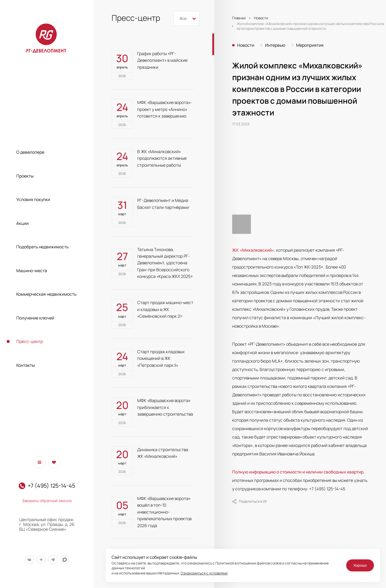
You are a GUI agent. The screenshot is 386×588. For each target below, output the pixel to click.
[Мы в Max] (64, 560)
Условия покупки (33, 199)
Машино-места (32, 270)
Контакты (25, 365)
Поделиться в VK (250, 502)
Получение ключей (35, 318)
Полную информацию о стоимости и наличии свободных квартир (298, 472)
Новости (246, 45)
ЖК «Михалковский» (253, 250)
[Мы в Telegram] (53, 560)
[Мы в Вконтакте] (29, 560)
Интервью (275, 45)
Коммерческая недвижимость (46, 294)
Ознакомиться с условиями (204, 573)
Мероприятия (310, 45)
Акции (22, 223)
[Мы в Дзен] (41, 560)
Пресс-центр (30, 341)
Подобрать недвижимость (42, 247)
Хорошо (360, 565)
